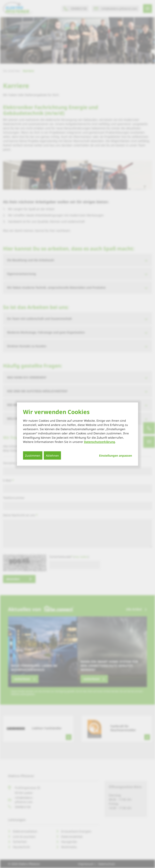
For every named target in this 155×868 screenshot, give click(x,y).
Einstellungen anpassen (116, 455)
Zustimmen (33, 455)
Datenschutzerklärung (99, 442)
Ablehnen (52, 455)
